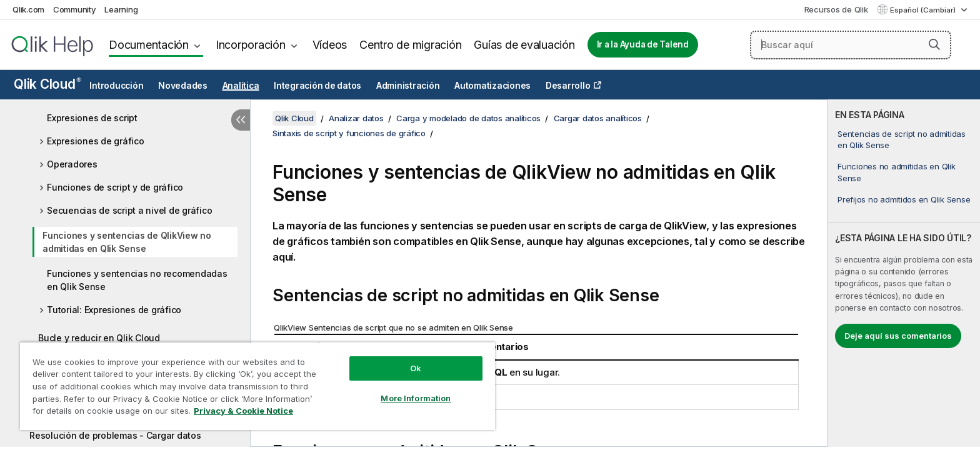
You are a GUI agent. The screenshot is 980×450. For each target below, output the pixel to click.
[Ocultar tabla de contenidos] (241, 120)
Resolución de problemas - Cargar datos (115, 435)
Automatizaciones (492, 86)
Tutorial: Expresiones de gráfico (114, 310)
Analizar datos (356, 118)
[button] (934, 44)
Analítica (241, 86)
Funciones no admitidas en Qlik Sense (897, 172)
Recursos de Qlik (836, 9)
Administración (408, 86)
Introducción (116, 86)
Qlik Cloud (47, 84)
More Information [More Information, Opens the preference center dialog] (416, 398)
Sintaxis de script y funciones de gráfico (349, 133)
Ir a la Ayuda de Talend (643, 44)
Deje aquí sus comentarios (898, 336)
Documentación (149, 45)
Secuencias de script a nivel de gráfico (129, 210)
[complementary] (904, 273)
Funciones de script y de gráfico (115, 187)
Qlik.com (28, 9)
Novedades (183, 86)
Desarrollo (568, 86)
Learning (121, 9)
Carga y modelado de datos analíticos (468, 118)
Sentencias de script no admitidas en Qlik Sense (902, 139)
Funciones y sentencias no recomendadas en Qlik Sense (137, 280)
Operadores (72, 164)
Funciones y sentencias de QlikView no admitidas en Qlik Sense (127, 242)
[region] (257, 386)
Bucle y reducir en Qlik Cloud (99, 338)
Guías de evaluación (524, 45)
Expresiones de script (92, 118)
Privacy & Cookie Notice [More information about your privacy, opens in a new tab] (243, 411)
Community (75, 9)
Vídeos (330, 45)
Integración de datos (317, 86)
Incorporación (251, 45)
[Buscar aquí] (851, 45)
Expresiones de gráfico (96, 141)
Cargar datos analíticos (598, 118)
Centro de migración (410, 45)
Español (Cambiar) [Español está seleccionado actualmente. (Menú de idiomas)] (924, 10)
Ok (416, 368)
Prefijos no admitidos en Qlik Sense (904, 199)
